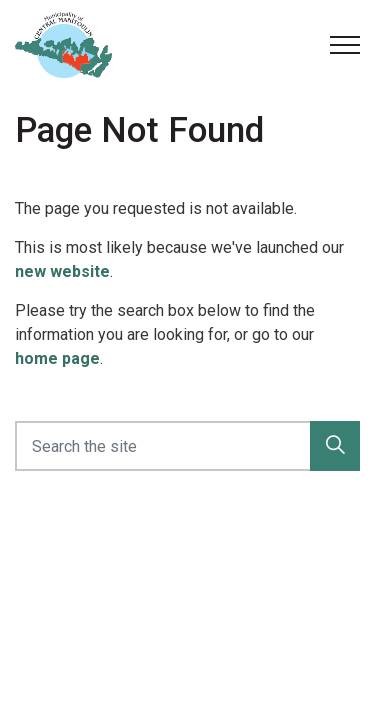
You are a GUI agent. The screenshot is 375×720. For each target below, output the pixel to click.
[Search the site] (187, 446)
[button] (335, 446)
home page (57, 358)
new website (62, 271)
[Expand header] (345, 45)
